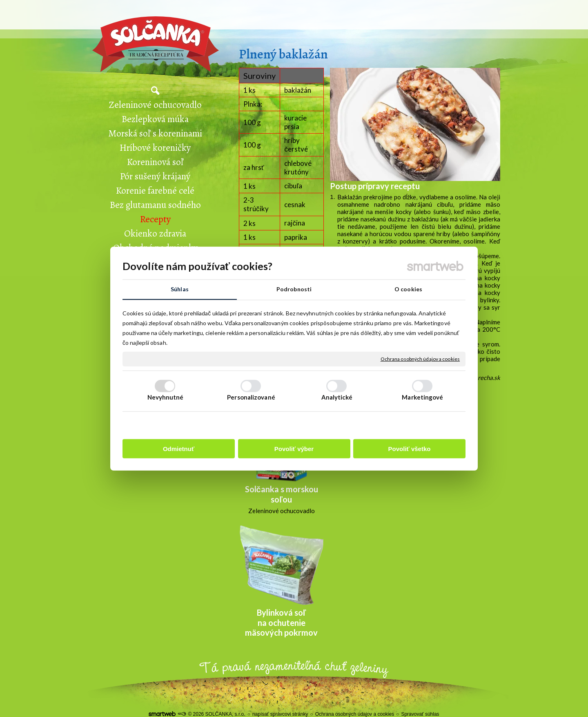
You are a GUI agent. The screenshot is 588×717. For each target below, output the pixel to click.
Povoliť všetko (410, 449)
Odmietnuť (179, 449)
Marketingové (422, 397)
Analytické (337, 397)
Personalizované (251, 397)
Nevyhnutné (166, 397)
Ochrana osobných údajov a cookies (420, 359)
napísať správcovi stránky (280, 714)
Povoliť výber (294, 449)
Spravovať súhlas (420, 714)
